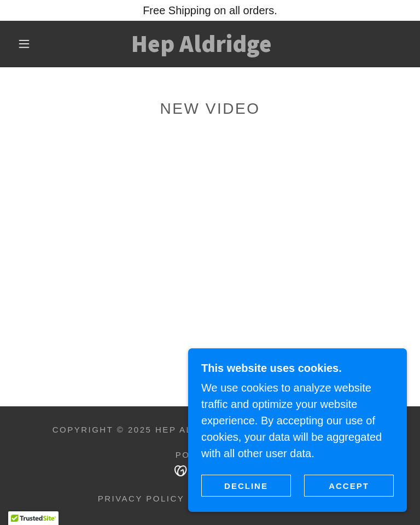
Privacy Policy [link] (141, 498)
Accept (349, 486)
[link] (201, 48)
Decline (246, 486)
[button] (24, 44)
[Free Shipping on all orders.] (210, 10)
